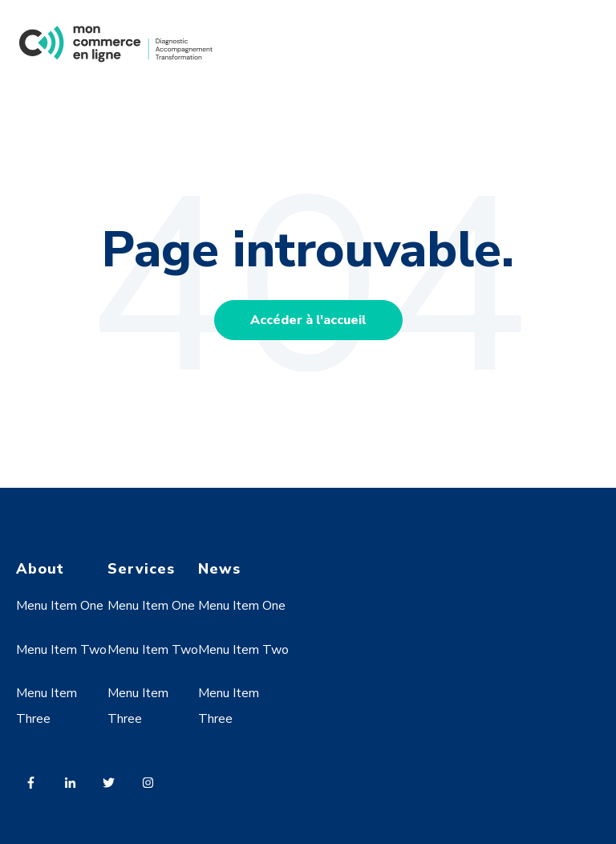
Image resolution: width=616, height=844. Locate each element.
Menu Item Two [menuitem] (61, 650)
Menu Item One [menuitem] (60, 606)
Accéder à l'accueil (308, 320)
